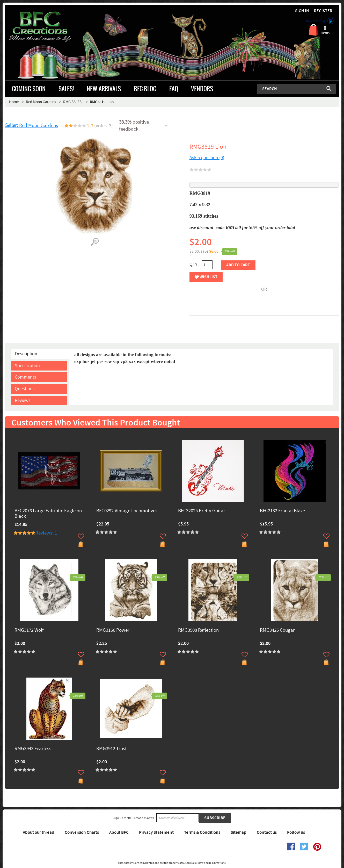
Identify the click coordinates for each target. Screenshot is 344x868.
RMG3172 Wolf (29, 631)
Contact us (267, 833)
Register (323, 11)
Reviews (23, 400)
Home (14, 102)
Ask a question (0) (207, 158)
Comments (25, 377)
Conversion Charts (82, 833)
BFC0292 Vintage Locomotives (127, 511)
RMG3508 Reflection (198, 631)
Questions (25, 389)
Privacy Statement (156, 833)
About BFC (119, 833)
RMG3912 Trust (111, 749)
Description (26, 354)
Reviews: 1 (46, 533)
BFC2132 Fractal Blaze (282, 511)
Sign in (302, 11)
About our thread (39, 833)
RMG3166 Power (113, 631)
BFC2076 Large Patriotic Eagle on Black (48, 514)
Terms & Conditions (202, 833)
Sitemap (239, 833)
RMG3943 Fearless (33, 749)
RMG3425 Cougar (277, 631)
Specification (27, 366)
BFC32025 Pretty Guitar (202, 511)
